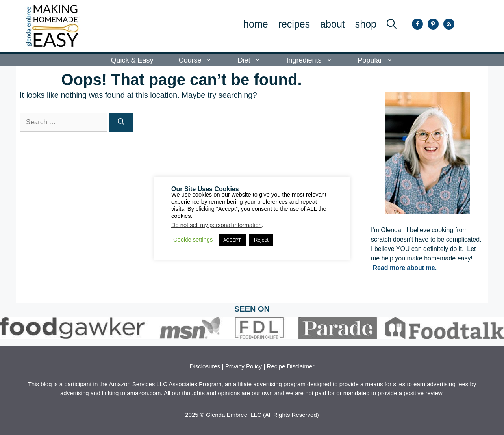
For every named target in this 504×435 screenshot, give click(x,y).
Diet (256, 60)
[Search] (121, 122)
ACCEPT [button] (232, 240)
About (333, 24)
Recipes (294, 24)
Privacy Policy (244, 366)
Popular (382, 60)
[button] (392, 24)
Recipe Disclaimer (291, 366)
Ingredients (316, 60)
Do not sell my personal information (217, 225)
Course (202, 60)
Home (256, 24)
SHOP (366, 24)
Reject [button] (261, 240)
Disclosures (205, 366)
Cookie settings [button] (193, 240)
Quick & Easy (132, 60)
